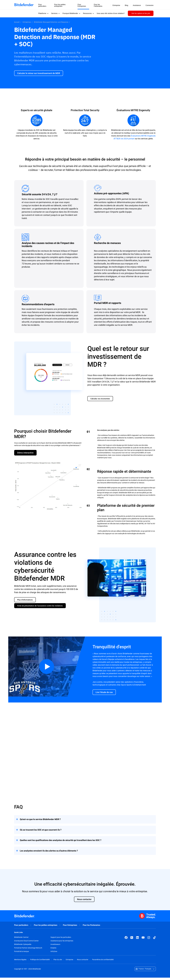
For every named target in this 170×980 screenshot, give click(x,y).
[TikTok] (154, 940)
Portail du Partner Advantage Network (28, 950)
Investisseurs (55, 947)
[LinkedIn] (137, 940)
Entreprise (69, 962)
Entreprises (27, 22)
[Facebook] (126, 940)
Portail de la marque (21, 954)
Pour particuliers (21, 927)
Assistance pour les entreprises (62, 943)
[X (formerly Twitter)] (132, 940)
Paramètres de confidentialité (103, 962)
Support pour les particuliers (61, 940)
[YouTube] (143, 940)
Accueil (17, 22)
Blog (126, 5)
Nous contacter (83, 962)
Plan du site (58, 962)
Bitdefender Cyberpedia (23, 947)
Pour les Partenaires (91, 927)
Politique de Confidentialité (40, 962)
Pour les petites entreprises (46, 927)
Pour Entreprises (70, 927)
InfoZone (54, 954)
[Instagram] (149, 940)
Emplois (53, 950)
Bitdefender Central (21, 940)
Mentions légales (20, 962)
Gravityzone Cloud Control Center (26, 943)
